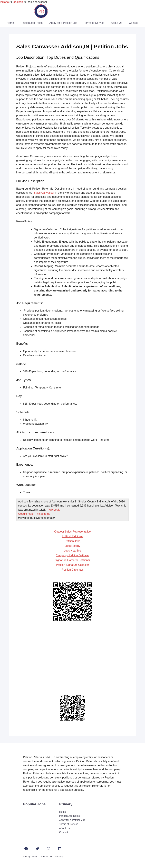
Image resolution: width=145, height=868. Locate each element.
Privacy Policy (30, 857)
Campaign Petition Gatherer (72, 555)
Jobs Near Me (73, 551)
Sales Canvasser (44, 193)
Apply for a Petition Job (63, 23)
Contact (134, 23)
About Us (117, 23)
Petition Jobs (73, 541)
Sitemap (59, 857)
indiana (4, 2)
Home (10, 23)
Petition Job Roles (32, 23)
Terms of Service (94, 23)
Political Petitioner (72, 536)
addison (18, 2)
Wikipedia (54, 510)
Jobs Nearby (73, 546)
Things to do (43, 514)
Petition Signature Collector (73, 565)
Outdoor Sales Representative (72, 532)
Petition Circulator (72, 570)
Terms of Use (46, 857)
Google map (26, 514)
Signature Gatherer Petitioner (72, 560)
